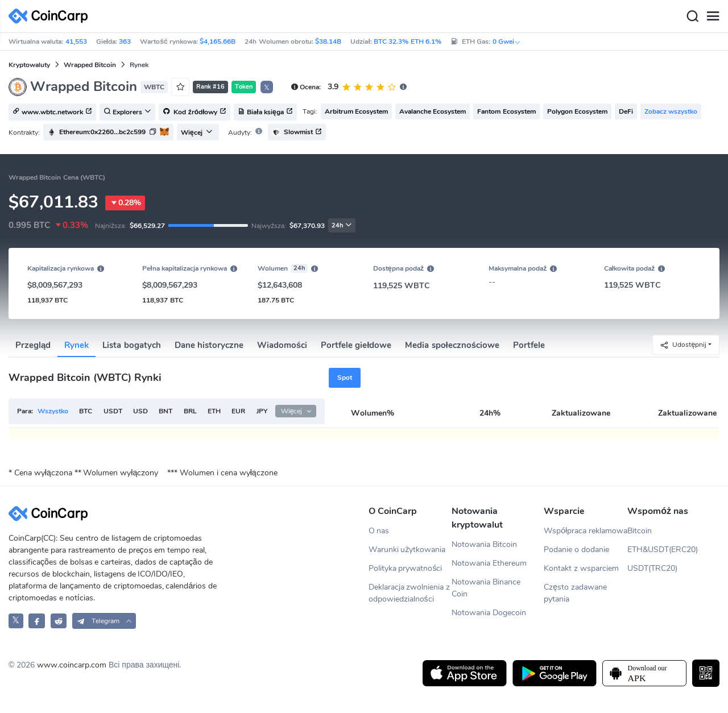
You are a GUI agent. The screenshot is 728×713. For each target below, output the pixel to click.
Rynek (76, 345)
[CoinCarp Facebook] (37, 621)
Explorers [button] (127, 113)
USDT (113, 411)
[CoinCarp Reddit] (59, 621)
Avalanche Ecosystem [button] (433, 111)
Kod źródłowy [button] (195, 113)
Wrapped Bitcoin (90, 65)
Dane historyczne (209, 345)
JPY (262, 411)
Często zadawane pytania (575, 593)
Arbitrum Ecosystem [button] (356, 111)
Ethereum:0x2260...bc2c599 (102, 132)
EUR (238, 411)
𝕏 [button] (267, 88)
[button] (108, 132)
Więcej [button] (197, 132)
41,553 (76, 42)
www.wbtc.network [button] (52, 113)
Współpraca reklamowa (586, 531)
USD (140, 411)
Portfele (529, 345)
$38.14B (328, 42)
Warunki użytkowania (407, 550)
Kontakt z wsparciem (581, 568)
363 (125, 42)
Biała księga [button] (265, 113)
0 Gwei (507, 42)
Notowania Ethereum (489, 563)
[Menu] (713, 16)
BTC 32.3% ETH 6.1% (408, 42)
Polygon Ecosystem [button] (577, 111)
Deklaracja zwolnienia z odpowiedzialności (409, 593)
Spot (345, 378)
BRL (190, 411)
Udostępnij (683, 345)
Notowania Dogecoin (489, 613)
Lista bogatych (131, 345)
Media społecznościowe (452, 345)
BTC (86, 411)
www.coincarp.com (72, 665)
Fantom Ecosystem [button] (506, 111)
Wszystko (53, 411)
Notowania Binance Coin (486, 588)
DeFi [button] (626, 111)
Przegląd (33, 345)
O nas (379, 531)
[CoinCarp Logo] (51, 16)
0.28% (125, 203)
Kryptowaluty (29, 65)
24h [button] (342, 225)
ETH (214, 411)
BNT (166, 411)
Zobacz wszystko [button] (671, 111)
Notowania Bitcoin (484, 544)
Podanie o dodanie (576, 550)
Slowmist (297, 132)
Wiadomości (282, 345)
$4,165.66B (218, 42)
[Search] (692, 16)
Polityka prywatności (406, 568)
